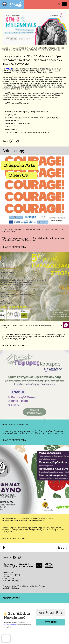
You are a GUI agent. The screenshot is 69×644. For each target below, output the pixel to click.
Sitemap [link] (6, 576)
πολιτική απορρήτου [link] (10, 624)
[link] (66, 325)
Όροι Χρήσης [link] (8, 578)
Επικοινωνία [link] (8, 573)
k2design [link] (15, 588)
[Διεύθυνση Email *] (51, 613)
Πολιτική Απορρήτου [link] (12, 580)
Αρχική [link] (5, 48)
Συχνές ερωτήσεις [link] (11, 575)
